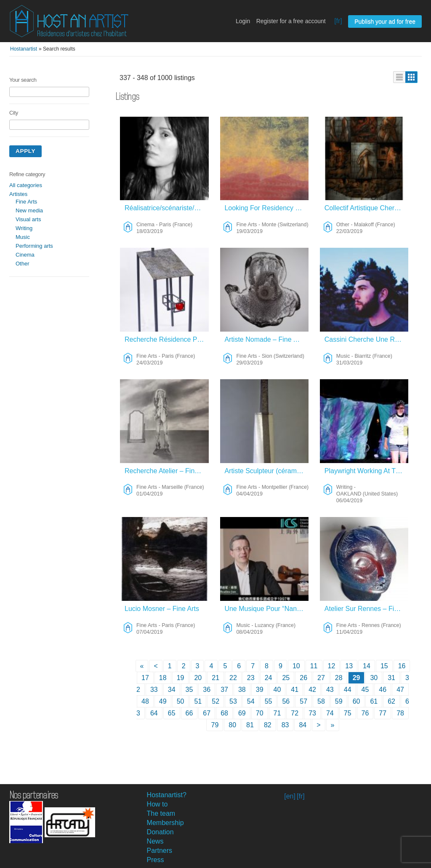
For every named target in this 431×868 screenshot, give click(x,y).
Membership (165, 823)
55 (269, 701)
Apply (25, 151)
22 (233, 678)
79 (215, 725)
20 (198, 678)
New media (29, 210)
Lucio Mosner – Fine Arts (162, 609)
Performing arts (34, 246)
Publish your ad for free (385, 21)
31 (391, 678)
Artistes (18, 194)
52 (215, 701)
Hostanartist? (167, 795)
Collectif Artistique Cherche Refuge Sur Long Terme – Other (367, 208)
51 (198, 701)
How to (157, 804)
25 (286, 678)
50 (181, 701)
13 (349, 666)
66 (189, 713)
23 (251, 678)
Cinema (25, 255)
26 (303, 678)
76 (365, 713)
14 (367, 666)
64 (154, 713)
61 (374, 701)
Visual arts (28, 219)
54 (251, 701)
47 (400, 690)
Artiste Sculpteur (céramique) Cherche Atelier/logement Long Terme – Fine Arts (267, 471)
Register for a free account (291, 21)
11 (314, 666)
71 (277, 713)
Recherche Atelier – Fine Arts (167, 471)
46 (383, 690)
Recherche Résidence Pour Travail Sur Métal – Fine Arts (167, 339)
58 (321, 701)
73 (312, 713)
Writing (24, 228)
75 (348, 713)
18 (163, 678)
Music (23, 237)
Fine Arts (26, 202)
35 (189, 690)
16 (402, 666)
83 (285, 725)
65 (172, 713)
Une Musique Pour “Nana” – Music (267, 609)
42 (312, 690)
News (155, 841)
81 (250, 725)
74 (330, 713)
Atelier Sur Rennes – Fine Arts (367, 609)
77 (383, 713)
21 (215, 678)
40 (277, 690)
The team (161, 813)
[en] (290, 796)
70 (260, 713)
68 (224, 713)
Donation (160, 832)
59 (339, 701)
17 (145, 678)
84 (303, 725)
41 (295, 690)
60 (357, 701)
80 (232, 725)
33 (154, 690)
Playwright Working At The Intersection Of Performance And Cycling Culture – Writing (367, 471)
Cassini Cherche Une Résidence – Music (367, 339)
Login (243, 21)
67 (207, 713)
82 (268, 725)
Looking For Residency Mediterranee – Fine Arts (267, 208)
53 (233, 701)
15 (384, 666)
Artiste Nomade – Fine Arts (265, 339)
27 (321, 678)
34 (172, 690)
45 (365, 690)
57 (303, 701)
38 (242, 690)
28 (339, 678)
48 (145, 701)
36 (207, 690)
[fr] (338, 21)
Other (23, 264)
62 (391, 701)
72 (295, 713)
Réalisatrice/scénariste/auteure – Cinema (167, 208)
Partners (160, 851)
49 (163, 701)
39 (260, 690)
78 (400, 713)
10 (296, 666)
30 (374, 678)
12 (332, 666)
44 (348, 690)
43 (330, 690)
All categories (26, 185)
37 (224, 690)
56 (286, 701)
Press (156, 860)
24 (269, 678)
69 (242, 713)
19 (181, 678)
